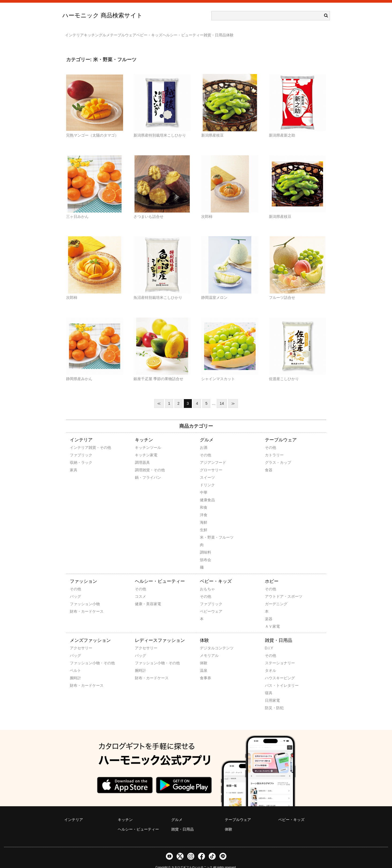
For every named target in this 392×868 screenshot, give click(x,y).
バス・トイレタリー (272, 678)
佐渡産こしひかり (284, 371)
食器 (269, 462)
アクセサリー (77, 640)
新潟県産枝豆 (212, 128)
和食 (204, 500)
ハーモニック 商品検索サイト (102, 15)
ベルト (75, 663)
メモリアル (207, 648)
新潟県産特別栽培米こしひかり (160, 128)
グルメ (128, 33)
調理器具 (142, 455)
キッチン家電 (142, 447)
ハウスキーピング (272, 670)
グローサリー (207, 462)
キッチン (104, 33)
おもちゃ (207, 581)
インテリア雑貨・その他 (77, 440)
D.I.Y (269, 640)
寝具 (269, 685)
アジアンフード (207, 455)
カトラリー (272, 447)
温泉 (204, 663)
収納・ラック (77, 455)
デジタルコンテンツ (207, 640)
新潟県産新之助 (282, 128)
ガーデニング (272, 596)
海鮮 (204, 515)
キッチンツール (142, 440)
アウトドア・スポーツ (272, 589)
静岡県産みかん (79, 371)
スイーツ (207, 470)
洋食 (204, 507)
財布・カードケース (77, 604)
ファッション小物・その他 (77, 655)
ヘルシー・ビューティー (239, 33)
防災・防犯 (272, 700)
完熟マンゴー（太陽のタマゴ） (92, 128)
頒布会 (205, 552)
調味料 (205, 545)
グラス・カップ (272, 455)
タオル (271, 663)
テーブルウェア (158, 33)
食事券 (205, 670)
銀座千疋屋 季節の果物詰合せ (158, 371)
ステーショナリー (272, 655)
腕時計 (75, 670)
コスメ (140, 589)
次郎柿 (207, 209)
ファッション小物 (77, 596)
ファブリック (77, 447)
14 (222, 396)
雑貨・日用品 (281, 33)
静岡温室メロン (214, 290)
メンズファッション (90, 633)
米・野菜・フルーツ (207, 530)
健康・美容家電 (142, 596)
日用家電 (272, 693)
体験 (307, 33)
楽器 (269, 611)
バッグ (75, 589)
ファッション (83, 574)
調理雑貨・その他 (142, 462)
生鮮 (204, 522)
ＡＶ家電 (272, 619)
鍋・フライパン (142, 470)
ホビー (272, 574)
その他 (205, 447)
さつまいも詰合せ (149, 209)
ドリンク (207, 477)
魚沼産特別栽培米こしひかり (158, 290)
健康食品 (207, 492)
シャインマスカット (218, 371)
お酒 (204, 440)
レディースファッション (160, 633)
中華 (204, 485)
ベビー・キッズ (195, 33)
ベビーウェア (207, 604)
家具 (74, 462)
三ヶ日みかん (77, 209)
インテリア (77, 33)
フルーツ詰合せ (282, 290)
